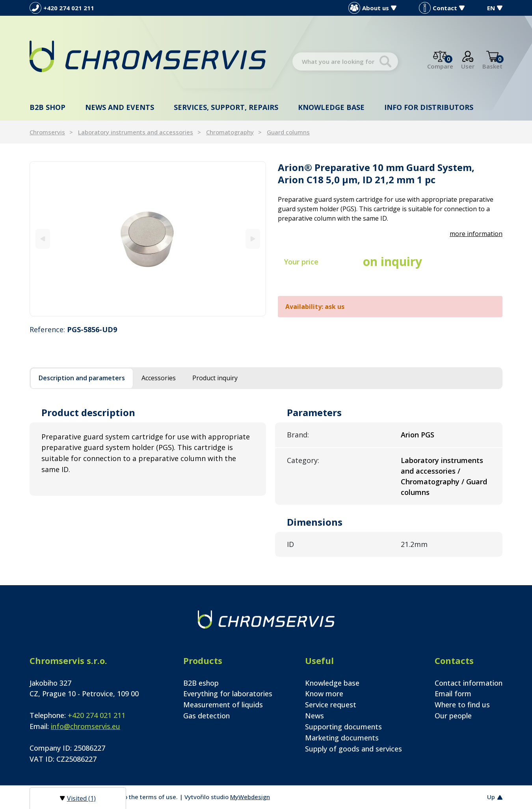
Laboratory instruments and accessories (136, 132)
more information (476, 234)
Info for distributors (429, 107)
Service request (331, 705)
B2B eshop (201, 683)
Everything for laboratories (228, 694)
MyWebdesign (250, 797)
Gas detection (206, 716)
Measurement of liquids (223, 705)
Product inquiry (215, 378)
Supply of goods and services (353, 749)
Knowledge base (331, 107)
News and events (120, 107)
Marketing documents (342, 738)
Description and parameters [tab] (82, 378)
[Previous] (43, 239)
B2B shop (47, 107)
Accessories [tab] (159, 378)
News (314, 716)
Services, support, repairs (226, 107)
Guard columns (288, 132)
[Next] (253, 239)
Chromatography (230, 132)
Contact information (469, 683)
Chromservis (47, 132)
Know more (324, 694)
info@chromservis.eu (86, 726)
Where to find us (462, 705)
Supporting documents (343, 727)
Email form (453, 694)
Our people (453, 716)
